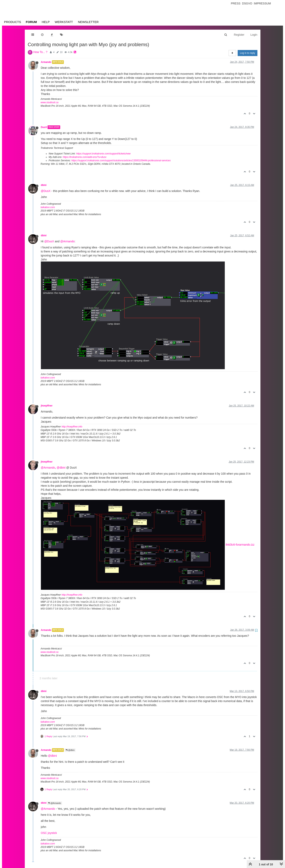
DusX (44, 127)
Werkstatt (64, 22)
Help (46, 22)
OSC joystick (49, 833)
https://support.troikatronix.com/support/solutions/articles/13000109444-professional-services (121, 160)
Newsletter (88, 22)
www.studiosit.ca (50, 102)
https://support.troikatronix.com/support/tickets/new (103, 154)
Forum (31, 22)
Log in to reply (247, 53)
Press (236, 3)
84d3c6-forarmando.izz (240, 545)
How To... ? (40, 52)
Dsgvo (247, 3)
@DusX (46, 191)
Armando (46, 62)
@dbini (61, 468)
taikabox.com (48, 207)
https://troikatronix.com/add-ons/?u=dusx (85, 157)
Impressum (262, 3)
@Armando (67, 241)
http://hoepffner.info (72, 427)
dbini (44, 185)
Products (12, 22)
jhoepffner (47, 406)
